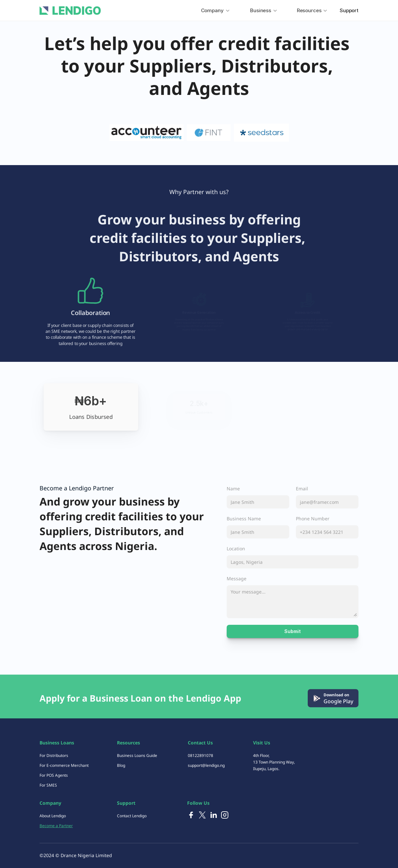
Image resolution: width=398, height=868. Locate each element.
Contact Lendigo (132, 816)
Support (349, 10)
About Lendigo (53, 816)
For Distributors (54, 755)
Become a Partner (56, 826)
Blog (121, 765)
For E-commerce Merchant (64, 765)
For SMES (48, 785)
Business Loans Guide (137, 755)
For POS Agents (54, 775)
